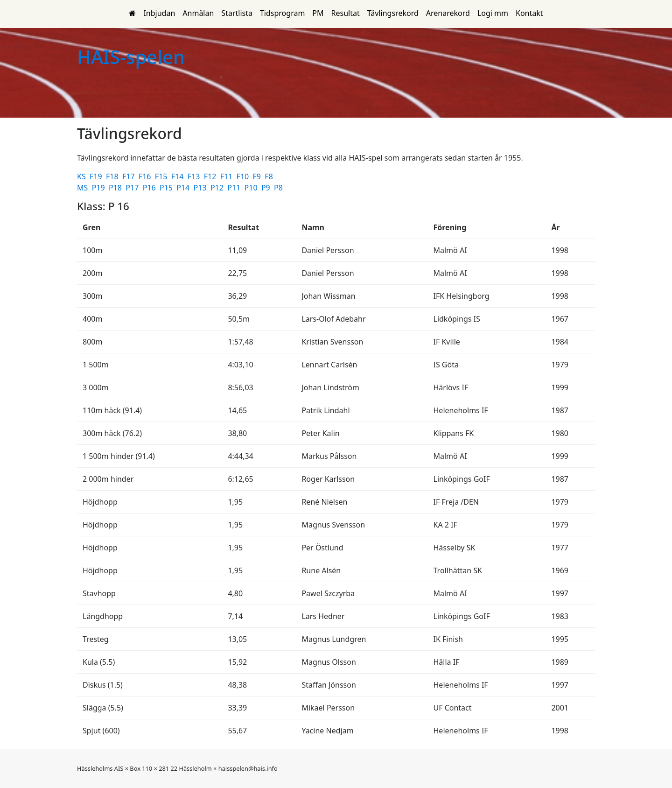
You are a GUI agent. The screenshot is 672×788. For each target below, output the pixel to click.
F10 (244, 176)
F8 (270, 176)
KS (82, 176)
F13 (195, 176)
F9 (258, 176)
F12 (211, 176)
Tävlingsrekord (393, 13)
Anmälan (198, 13)
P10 (252, 188)
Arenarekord (448, 13)
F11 (227, 176)
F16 (146, 176)
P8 (279, 188)
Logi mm (493, 13)
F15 (162, 176)
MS (83, 188)
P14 (184, 188)
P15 (167, 188)
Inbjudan (159, 13)
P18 (116, 188)
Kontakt (529, 13)
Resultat (346, 13)
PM (318, 13)
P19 (99, 188)
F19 (97, 176)
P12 (218, 188)
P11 (235, 188)
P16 (150, 188)
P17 (133, 188)
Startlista (237, 13)
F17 (129, 176)
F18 (113, 176)
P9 (267, 188)
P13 (201, 188)
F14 (178, 176)
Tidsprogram (282, 13)
